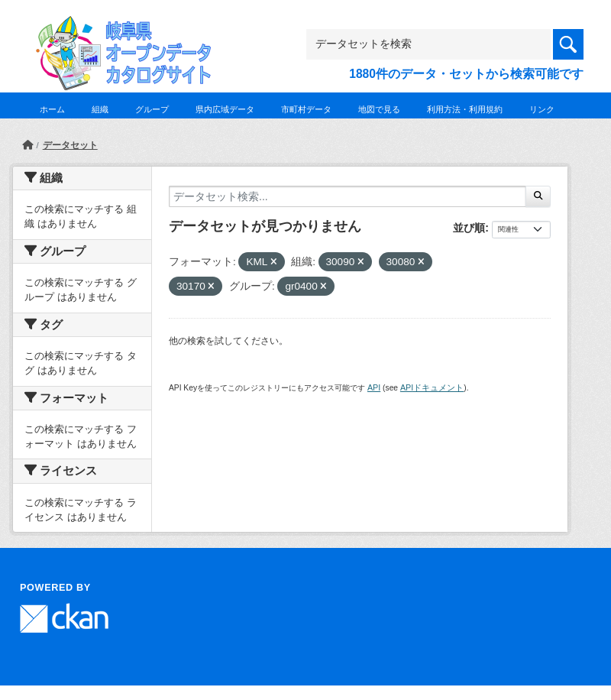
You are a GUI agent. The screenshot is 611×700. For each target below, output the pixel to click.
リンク (542, 109)
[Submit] (538, 196)
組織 (100, 109)
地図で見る (379, 109)
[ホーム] (27, 145)
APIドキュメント (432, 387)
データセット (70, 145)
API (374, 387)
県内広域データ (225, 109)
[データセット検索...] (348, 196)
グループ (152, 109)
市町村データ (306, 109)
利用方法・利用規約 (465, 109)
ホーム (52, 109)
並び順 (469, 228)
